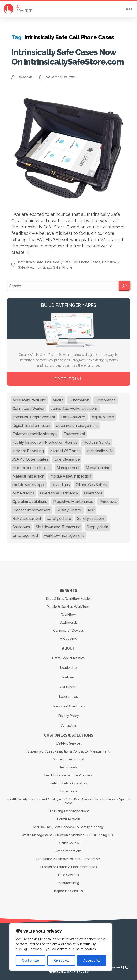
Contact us (68, 722)
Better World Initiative (68, 655)
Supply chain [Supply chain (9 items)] (97, 524)
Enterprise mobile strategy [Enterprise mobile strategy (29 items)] (35, 431)
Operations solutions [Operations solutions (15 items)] (30, 499)
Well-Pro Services (69, 740)
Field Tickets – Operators (69, 780)
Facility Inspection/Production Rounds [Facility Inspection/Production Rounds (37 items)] (45, 439)
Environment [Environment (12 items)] (74, 431)
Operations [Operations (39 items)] (93, 490)
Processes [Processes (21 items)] (108, 499)
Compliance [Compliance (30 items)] (106, 397)
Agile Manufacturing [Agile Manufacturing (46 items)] (29, 397)
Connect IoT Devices (68, 627)
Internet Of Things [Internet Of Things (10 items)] (65, 448)
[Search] (124, 283)
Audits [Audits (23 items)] (58, 397)
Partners (68, 674)
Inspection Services (68, 888)
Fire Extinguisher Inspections (68, 808)
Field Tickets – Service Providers (69, 772)
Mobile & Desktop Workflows (68, 604)
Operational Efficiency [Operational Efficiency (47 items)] (59, 490)
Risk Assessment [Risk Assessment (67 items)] (27, 515)
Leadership (68, 665)
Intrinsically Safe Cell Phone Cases (73, 259)
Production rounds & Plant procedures (68, 864)
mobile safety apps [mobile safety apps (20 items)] (29, 482)
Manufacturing (68, 880)
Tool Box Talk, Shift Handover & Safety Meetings (69, 824)
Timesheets (68, 788)
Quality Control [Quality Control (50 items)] (69, 507)
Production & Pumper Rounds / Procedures (68, 856)
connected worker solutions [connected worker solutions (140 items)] (74, 406)
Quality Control (69, 840)
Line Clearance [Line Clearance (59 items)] (67, 456)
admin (28, 74)
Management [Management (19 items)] (68, 465)
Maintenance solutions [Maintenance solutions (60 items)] (31, 465)
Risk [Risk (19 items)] (91, 507)
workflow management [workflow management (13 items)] (64, 532)
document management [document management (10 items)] (77, 422)
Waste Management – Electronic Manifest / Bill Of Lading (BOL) (69, 832)
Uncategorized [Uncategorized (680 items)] (25, 532)
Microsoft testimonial (68, 756)
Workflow (68, 612)
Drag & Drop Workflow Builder (68, 596)
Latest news (68, 694)
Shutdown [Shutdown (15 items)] (21, 524)
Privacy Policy (68, 713)
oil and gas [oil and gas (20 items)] (61, 482)
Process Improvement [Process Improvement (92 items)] (31, 507)
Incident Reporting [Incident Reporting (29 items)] (28, 448)
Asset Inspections (68, 848)
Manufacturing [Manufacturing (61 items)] (98, 465)
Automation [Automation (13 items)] (79, 397)
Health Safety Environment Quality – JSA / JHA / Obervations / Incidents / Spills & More (68, 798)
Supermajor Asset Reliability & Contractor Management (68, 748)
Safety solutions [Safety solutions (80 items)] (91, 515)
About (68, 645)
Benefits (68, 587)
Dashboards (68, 619)
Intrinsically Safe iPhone (54, 264)
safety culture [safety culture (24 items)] (59, 515)
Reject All (61, 960)
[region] (61, 947)
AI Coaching (69, 635)
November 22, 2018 (61, 74)
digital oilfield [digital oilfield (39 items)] (103, 414)
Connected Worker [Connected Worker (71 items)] (28, 406)
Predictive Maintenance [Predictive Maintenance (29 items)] (73, 499)
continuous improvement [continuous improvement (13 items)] (34, 414)
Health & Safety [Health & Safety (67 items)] (97, 439)
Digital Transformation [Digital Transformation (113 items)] (31, 422)
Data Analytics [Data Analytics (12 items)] (73, 414)
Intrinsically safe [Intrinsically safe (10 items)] (100, 448)
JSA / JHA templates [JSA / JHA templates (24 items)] (30, 456)
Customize (31, 960)
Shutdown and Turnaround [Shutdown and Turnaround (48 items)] (58, 524)
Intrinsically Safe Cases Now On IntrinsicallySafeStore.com (62, 55)
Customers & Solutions (69, 732)
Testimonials (68, 764)
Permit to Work (68, 816)
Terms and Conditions (68, 703)
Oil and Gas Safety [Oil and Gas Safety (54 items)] (91, 482)
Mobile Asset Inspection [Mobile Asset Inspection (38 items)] (71, 473)
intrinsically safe (31, 259)
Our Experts (69, 684)
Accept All (92, 960)
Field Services (68, 872)
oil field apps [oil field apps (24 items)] (23, 490)
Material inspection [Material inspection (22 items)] (28, 473)
